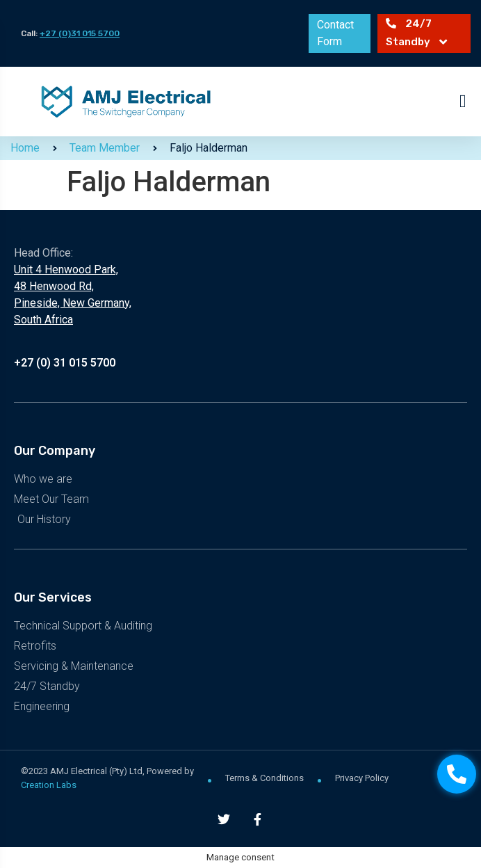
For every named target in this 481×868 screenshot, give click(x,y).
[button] (463, 101)
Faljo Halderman (209, 148)
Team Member (105, 148)
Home (25, 148)
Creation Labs (49, 785)
